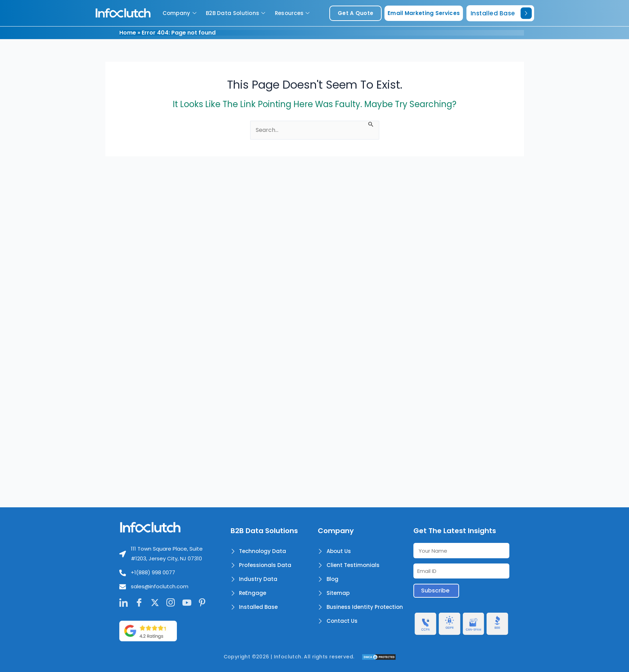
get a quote (355, 13)
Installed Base (501, 13)
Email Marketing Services (424, 13)
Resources (293, 13)
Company (180, 13)
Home (128, 33)
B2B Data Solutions (237, 13)
